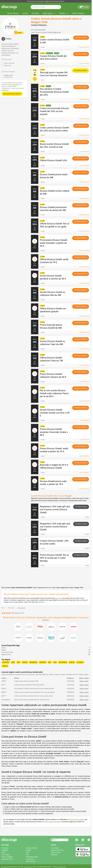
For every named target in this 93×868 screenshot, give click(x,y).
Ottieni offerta (81, 158)
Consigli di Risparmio (39, 25)
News (3, 852)
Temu (18, 662)
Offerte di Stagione (78, 13)
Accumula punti (81, 70)
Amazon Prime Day (57, 850)
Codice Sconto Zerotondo (52, 822)
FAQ (27, 852)
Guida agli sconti (7, 859)
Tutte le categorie (7, 857)
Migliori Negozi (49, 13)
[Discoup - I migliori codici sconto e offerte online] (9, 7)
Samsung (5, 666)
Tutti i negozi (6, 855)
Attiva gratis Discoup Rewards (12, 94)
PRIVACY (50, 867)
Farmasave (43, 662)
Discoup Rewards (13, 13)
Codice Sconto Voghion (77, 819)
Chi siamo (5, 848)
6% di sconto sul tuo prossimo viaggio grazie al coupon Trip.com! (46, 1)
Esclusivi (25, 13)
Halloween (54, 855)
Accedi (84, 7)
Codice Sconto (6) (8, 63)
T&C (27, 855)
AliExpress (6, 662)
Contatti (28, 850)
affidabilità (41, 602)
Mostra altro (46, 620)
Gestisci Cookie (62, 867)
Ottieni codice (81, 38)
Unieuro (25, 662)
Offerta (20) (6, 66)
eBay (50, 662)
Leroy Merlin (63, 662)
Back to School (56, 852)
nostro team (58, 598)
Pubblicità (5, 850)
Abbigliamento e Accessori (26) (7, 76)
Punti (20, 33)
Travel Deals (55, 848)
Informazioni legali (32, 857)
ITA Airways (80, 662)
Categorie (64, 13)
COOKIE (55, 867)
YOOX (55, 662)
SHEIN (13, 662)
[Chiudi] (90, 1)
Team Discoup (30, 861)
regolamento (5, 90)
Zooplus (72, 662)
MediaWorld (33, 662)
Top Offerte (36, 13)
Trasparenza (30, 859)
